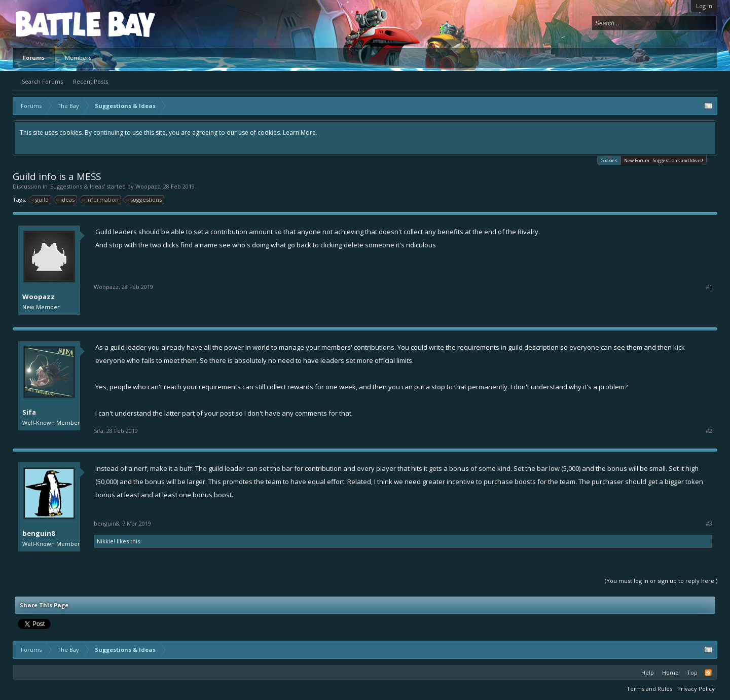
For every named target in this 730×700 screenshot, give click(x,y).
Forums (34, 58)
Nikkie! (106, 541)
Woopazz (148, 186)
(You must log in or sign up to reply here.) (661, 581)
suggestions (144, 200)
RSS (708, 673)
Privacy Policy (696, 689)
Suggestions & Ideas (77, 186)
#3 (709, 524)
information (101, 200)
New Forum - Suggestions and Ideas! (664, 160)
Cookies (609, 160)
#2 (709, 431)
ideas (66, 200)
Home (670, 672)
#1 (709, 287)
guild (41, 200)
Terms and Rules (649, 689)
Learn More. (300, 133)
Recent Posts (90, 81)
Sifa (29, 412)
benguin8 (39, 533)
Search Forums (42, 81)
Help (648, 672)
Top (692, 672)
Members (78, 58)
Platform (53, 24)
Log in (704, 6)
